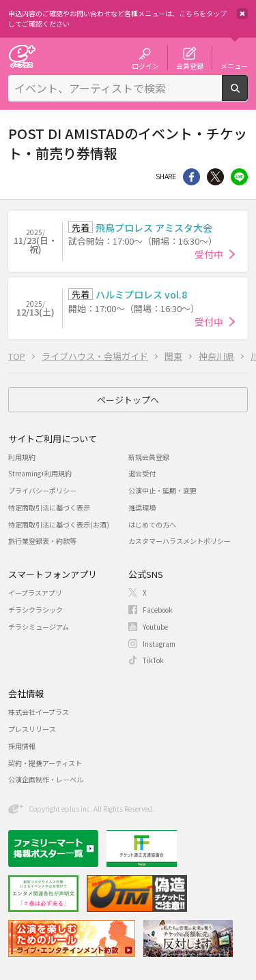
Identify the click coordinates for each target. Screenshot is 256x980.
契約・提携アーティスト (45, 763)
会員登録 (190, 65)
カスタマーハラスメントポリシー (180, 541)
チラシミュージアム (39, 627)
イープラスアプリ (35, 593)
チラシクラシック (35, 610)
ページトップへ (128, 400)
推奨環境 (142, 507)
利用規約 (22, 457)
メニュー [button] (234, 65)
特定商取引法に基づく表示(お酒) (59, 524)
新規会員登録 (149, 457)
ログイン (145, 65)
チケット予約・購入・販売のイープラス (22, 56)
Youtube (155, 627)
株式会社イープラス (39, 712)
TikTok (153, 660)
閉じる (242, 14)
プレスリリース (32, 729)
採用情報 (22, 746)
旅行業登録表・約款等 (42, 541)
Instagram (159, 644)
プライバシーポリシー (42, 490)
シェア (191, 177)
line (239, 177)
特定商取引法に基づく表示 (49, 507)
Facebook (158, 610)
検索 (247, 95)
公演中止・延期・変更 (162, 490)
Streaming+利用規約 (40, 473)
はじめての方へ (152, 524)
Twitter (215, 177)
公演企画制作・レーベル (46, 779)
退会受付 (142, 473)
